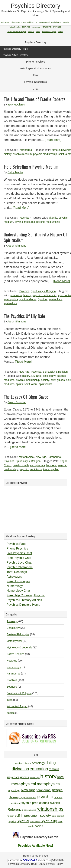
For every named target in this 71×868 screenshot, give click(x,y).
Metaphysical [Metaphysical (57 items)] (44, 22)
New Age (24, 372)
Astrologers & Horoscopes (35, 68)
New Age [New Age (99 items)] (26, 27)
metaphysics (37, 465)
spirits (19, 384)
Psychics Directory (35, 6)
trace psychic (51, 469)
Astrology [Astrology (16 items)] (38, 763)
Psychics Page (16, 544)
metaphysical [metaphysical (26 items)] (24, 784)
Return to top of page (36, 856)
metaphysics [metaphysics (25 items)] (48, 784)
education (16, 295)
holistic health (21, 465)
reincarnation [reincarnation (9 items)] (30, 810)
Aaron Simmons (17, 246)
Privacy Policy (55, 864)
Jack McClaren (16, 105)
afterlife (53, 218)
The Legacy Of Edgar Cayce (26, 397)
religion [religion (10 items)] (11, 816)
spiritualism (55, 299)
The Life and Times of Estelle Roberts (35, 99)
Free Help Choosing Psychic (26, 595)
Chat (36, 89)
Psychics (24, 218)
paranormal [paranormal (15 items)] (44, 790)
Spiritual (43, 299)
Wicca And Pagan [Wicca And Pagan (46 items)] (49, 32)
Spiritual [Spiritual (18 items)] (23, 821)
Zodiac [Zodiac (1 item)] (60, 32)
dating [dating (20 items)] (51, 763)
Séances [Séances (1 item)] (31, 32)
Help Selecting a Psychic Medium (31, 167)
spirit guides (11, 299)
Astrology (12, 621)
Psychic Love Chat (19, 563)
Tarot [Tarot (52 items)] (38, 32)
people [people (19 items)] (57, 790)
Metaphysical (27, 457)
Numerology (15, 586)
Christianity (13, 628)
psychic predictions (31, 469)
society (45, 380)
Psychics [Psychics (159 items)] (57, 27)
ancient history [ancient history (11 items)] (23, 763)
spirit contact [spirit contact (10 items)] (58, 816)
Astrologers (14, 577)
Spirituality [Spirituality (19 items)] (49, 821)
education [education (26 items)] (39, 769)
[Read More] (53, 140)
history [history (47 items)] (48, 776)
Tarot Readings (17, 572)
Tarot (35, 75)
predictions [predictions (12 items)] (30, 797)
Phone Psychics (36, 62)
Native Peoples (15, 654)
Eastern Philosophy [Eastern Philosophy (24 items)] (29, 22)
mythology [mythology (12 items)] (14, 790)
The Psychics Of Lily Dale (24, 316)
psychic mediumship (45, 154)
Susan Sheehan (17, 402)
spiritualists (10, 303)
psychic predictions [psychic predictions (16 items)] (34, 803)
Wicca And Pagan (17, 706)
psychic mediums (25, 222)
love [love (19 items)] (61, 777)
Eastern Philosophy (18, 634)
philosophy (49, 376)
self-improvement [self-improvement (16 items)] (27, 816)
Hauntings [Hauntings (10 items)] (35, 777)
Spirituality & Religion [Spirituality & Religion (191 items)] (17, 31)
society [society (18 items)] (45, 815)
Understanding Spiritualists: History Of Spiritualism (35, 237)
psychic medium (22, 154)
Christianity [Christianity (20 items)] (15, 22)
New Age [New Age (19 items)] (28, 790)
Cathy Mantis (15, 172)
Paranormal (26, 150)
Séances (12, 687)
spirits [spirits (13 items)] (12, 821)
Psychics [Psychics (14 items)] (54, 803)
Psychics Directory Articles (24, 600)
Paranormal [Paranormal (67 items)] (47, 27)
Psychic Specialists (35, 82)
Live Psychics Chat (19, 553)
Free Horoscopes (18, 581)
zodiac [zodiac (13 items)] (39, 826)
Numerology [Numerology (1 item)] (36, 27)
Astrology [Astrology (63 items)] (5, 22)
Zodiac (11, 713)
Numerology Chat (18, 591)
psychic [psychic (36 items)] (45, 797)
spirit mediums (28, 299)
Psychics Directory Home (23, 605)
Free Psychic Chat (19, 558)
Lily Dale (37, 376)
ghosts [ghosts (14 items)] (24, 777)
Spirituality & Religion (43, 291)
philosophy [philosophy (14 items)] (16, 797)
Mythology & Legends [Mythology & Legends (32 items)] (60, 22)
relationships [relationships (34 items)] (50, 809)
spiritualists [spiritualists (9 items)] (35, 822)
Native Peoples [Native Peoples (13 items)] (15, 27)
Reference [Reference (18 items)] (16, 809)
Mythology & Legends (19, 647)
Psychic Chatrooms (20, 567)
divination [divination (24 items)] (20, 769)
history (8, 154)
